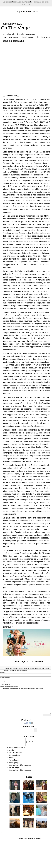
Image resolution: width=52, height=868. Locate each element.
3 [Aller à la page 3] (31, 742)
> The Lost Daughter (15, 753)
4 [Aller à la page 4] (32, 742)
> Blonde (10, 750)
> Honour (10, 758)
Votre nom (3, 672)
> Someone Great (14, 755)
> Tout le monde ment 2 (16, 748)
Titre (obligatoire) (4, 682)
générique (7, 627)
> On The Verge (13, 768)
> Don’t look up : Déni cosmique (19, 765)
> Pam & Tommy (13, 760)
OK (29, 5)
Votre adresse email (5, 677)
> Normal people (13, 763)
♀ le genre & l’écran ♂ (26, 12)
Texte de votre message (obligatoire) (9, 687)
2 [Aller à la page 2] (29, 742)
